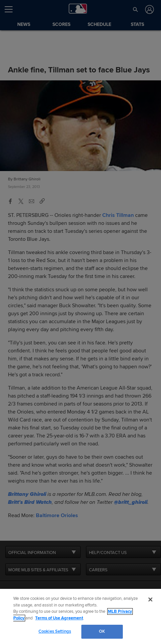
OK (102, 631)
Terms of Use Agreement (59, 618)
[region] (80, 616)
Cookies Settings (55, 631)
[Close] (150, 599)
